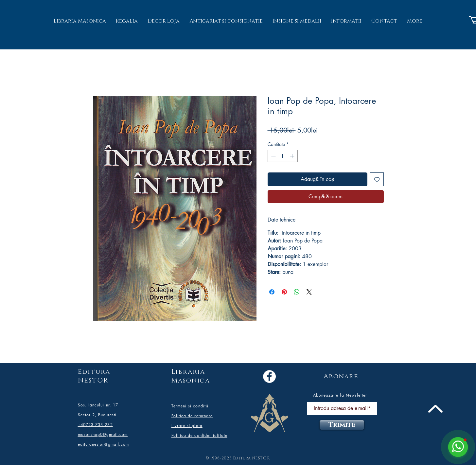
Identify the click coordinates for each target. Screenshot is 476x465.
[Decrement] (273, 156)
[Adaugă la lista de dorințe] (377, 179)
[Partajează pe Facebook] (272, 292)
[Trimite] (342, 425)
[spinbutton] (283, 156)
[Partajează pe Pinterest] (284, 292)
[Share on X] (309, 292)
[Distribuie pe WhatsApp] (297, 292)
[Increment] (293, 156)
